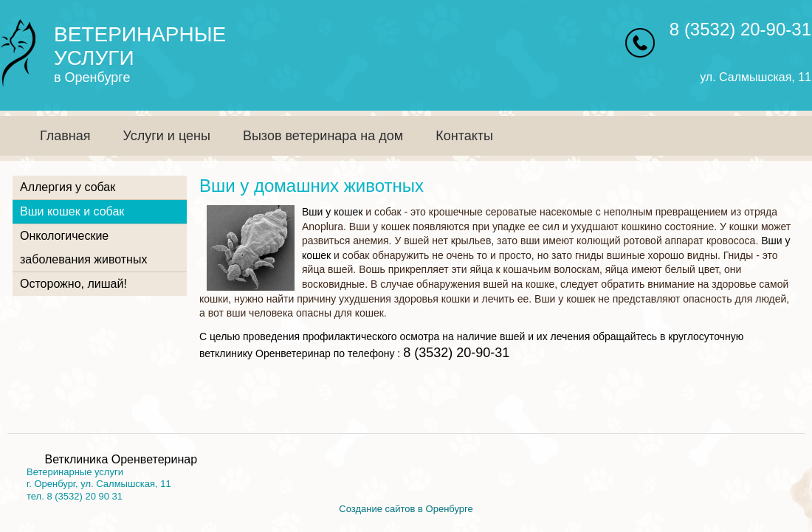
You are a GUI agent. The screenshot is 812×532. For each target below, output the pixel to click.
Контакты (464, 136)
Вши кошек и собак (72, 211)
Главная (65, 136)
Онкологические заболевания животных (83, 248)
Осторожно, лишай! (73, 284)
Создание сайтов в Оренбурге (406, 509)
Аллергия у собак (68, 187)
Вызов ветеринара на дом (323, 136)
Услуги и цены (167, 136)
